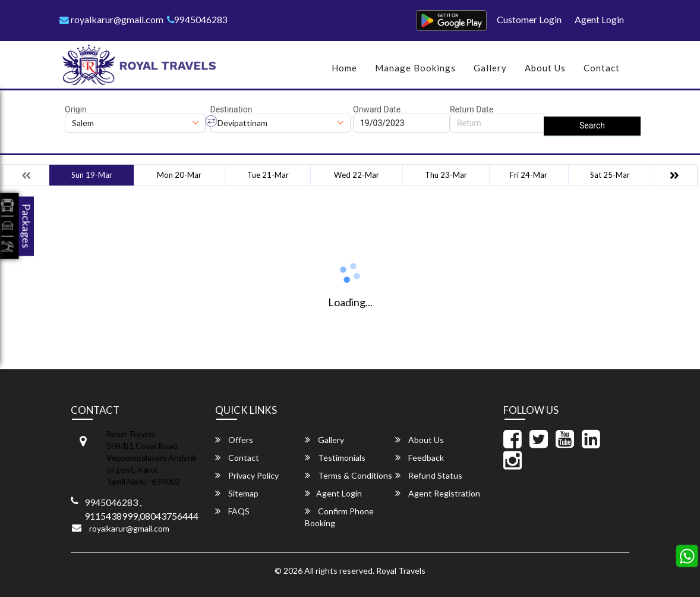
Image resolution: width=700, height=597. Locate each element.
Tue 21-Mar (268, 175)
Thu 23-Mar (446, 175)
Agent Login (599, 19)
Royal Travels (401, 571)
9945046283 (198, 19)
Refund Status (429, 475)
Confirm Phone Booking (339, 517)
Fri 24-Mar (529, 175)
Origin (76, 109)
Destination (231, 109)
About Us (545, 68)
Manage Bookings (415, 68)
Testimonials (335, 458)
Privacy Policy (247, 475)
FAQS (232, 511)
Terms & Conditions (349, 475)
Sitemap (237, 493)
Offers (234, 440)
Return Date (472, 109)
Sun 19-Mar (92, 175)
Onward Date (377, 109)
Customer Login (529, 19)
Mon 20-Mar (179, 175)
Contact (602, 68)
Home (344, 68)
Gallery (490, 68)
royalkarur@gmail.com (112, 19)
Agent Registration (438, 493)
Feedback (420, 458)
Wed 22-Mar (357, 175)
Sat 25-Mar (610, 175)
